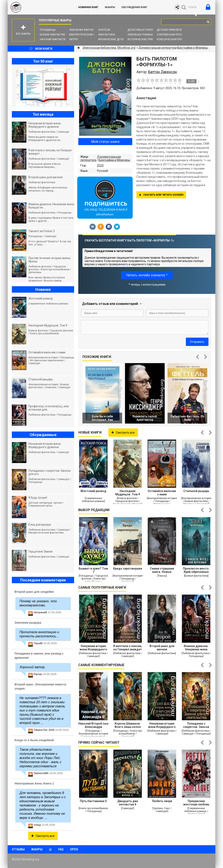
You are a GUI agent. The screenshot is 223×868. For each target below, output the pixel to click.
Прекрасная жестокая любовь (196, 803)
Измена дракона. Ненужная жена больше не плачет (196, 648)
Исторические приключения (147, 39)
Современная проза (170, 35)
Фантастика (107, 35)
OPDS (74, 849)
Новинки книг (88, 7)
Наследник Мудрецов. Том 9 (128, 493)
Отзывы (18, 849)
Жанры (110, 7)
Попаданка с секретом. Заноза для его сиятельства (196, 725)
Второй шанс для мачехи (162, 648)
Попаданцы (48, 30)
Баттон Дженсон (163, 72)
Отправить (197, 342)
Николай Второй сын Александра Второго (93, 725)
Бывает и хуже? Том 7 (93, 570)
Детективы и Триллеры (143, 30)
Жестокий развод (93, 491)
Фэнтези (104, 30)
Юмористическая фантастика (90, 35)
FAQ (61, 849)
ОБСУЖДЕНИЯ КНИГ (134, 7)
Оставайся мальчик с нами (162, 493)
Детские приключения (172, 30)
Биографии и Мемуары (114, 160)
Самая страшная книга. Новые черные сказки (162, 570)
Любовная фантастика (85, 30)
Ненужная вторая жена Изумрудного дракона (93, 648)
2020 (100, 165)
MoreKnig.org (39, 7)
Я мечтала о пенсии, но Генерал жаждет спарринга (128, 648)
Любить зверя (162, 801)
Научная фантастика (54, 39)
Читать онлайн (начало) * (147, 275)
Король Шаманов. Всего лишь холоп (128, 725)
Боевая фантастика (53, 35)
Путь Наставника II (93, 801)
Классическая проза (171, 39)
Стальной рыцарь (196, 491)
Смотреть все (123, 433)
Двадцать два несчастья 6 (128, 803)
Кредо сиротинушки (128, 569)
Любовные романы (140, 35)
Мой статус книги (105, 142)
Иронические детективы (115, 39)
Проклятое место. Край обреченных (196, 570)
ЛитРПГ (74, 39)
